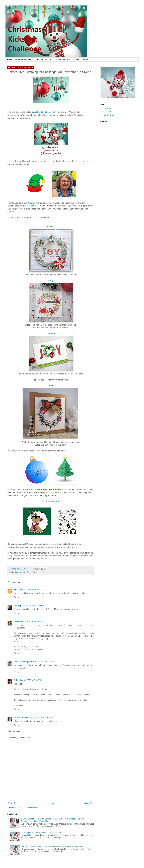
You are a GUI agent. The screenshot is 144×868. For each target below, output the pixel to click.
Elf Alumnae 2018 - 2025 (43, 59)
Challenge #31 (20, 572)
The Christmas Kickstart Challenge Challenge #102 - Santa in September (52, 846)
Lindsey (51, 334)
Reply (16, 597)
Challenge (107, 108)
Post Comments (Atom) (29, 808)
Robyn (31, 203)
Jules (16, 680)
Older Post (89, 803)
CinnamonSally (21, 718)
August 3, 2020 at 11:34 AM (40, 718)
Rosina (51, 226)
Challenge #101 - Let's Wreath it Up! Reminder (41, 833)
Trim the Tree (32, 572)
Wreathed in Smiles (42, 112)
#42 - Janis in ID (51, 501)
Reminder (107, 112)
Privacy (85, 59)
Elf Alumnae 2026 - (63, 59)
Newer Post (13, 803)
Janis (16, 621)
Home (9, 59)
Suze (16, 590)
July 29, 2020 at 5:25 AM (47, 662)
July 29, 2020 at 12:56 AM (31, 621)
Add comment (15, 731)
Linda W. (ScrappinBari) (25, 662)
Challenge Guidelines (23, 59)
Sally (51, 281)
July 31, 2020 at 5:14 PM (30, 680)
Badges (76, 59)
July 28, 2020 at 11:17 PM (33, 605)
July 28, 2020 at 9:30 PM (30, 590)
